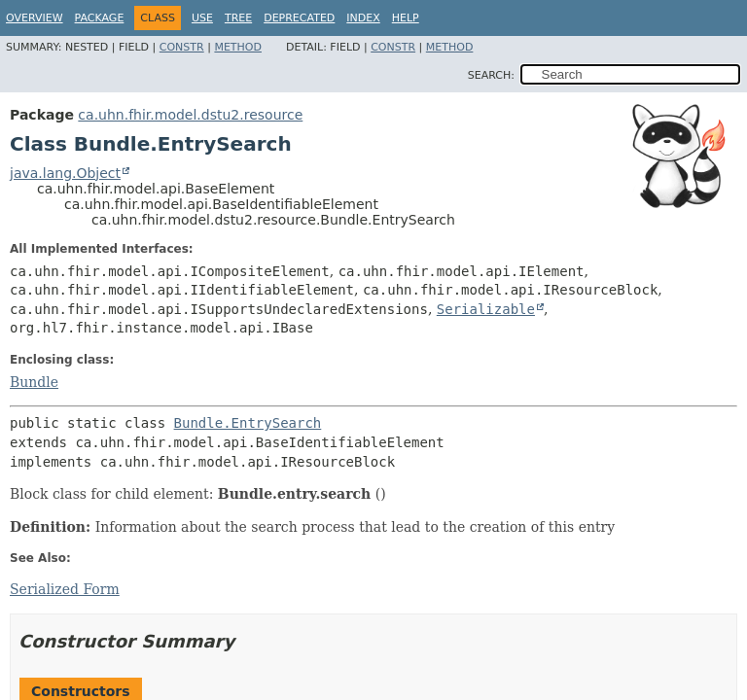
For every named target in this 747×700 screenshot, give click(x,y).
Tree (238, 18)
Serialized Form (65, 589)
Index (363, 18)
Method (238, 47)
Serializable (486, 309)
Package (100, 18)
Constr (182, 47)
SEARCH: (491, 75)
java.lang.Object (65, 173)
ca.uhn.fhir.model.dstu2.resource (190, 115)
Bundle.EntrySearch (248, 423)
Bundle (34, 382)
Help (406, 18)
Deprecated (299, 18)
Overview (35, 18)
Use (202, 18)
